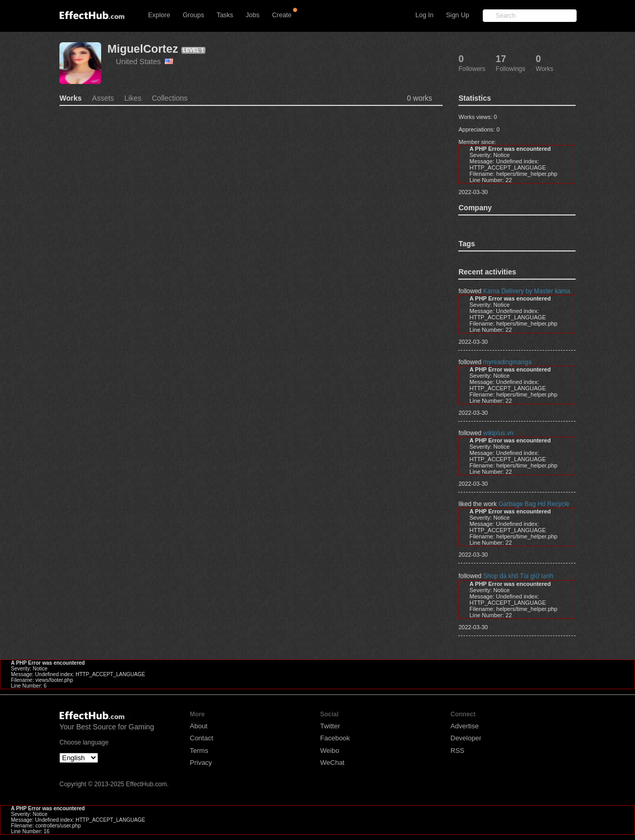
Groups (193, 15)
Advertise (465, 726)
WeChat (332, 763)
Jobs (252, 15)
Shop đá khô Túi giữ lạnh (518, 576)
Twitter (330, 726)
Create (282, 15)
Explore (159, 15)
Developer (466, 738)
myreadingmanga (508, 362)
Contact (202, 738)
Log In (425, 15)
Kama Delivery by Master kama (527, 291)
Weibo (330, 751)
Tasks (225, 15)
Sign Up (458, 15)
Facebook (335, 738)
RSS (457, 751)
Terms (199, 751)
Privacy (201, 763)
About (199, 726)
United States (144, 62)
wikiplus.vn (498, 433)
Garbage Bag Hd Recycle (534, 504)
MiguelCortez (143, 49)
